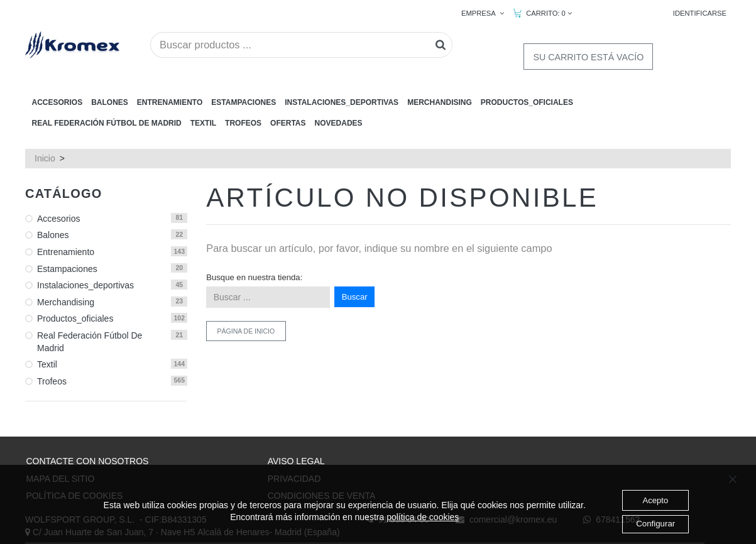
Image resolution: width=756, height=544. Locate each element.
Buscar (355, 248)
